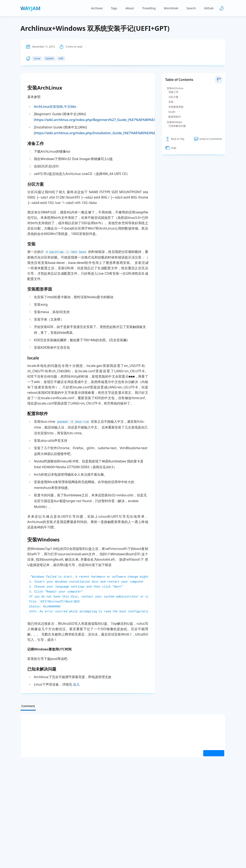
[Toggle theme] (221, 8)
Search (191, 8)
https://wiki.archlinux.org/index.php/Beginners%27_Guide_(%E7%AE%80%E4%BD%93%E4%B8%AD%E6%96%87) (123, 120)
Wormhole (171, 8)
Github (209, 8)
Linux (37, 58)
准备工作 (173, 92)
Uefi (61, 58)
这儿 (76, 684)
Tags (114, 8)
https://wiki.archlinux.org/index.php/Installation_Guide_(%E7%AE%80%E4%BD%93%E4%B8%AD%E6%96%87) (121, 133)
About (130, 8)
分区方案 (173, 97)
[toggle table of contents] (219, 80)
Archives (97, 8)
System (50, 58)
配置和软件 (175, 117)
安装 (171, 102)
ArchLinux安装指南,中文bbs (55, 107)
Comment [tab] (28, 706)
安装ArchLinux (175, 88)
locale (172, 112)
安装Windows (175, 122)
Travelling (149, 8)
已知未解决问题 (177, 126)
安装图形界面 (176, 107)
